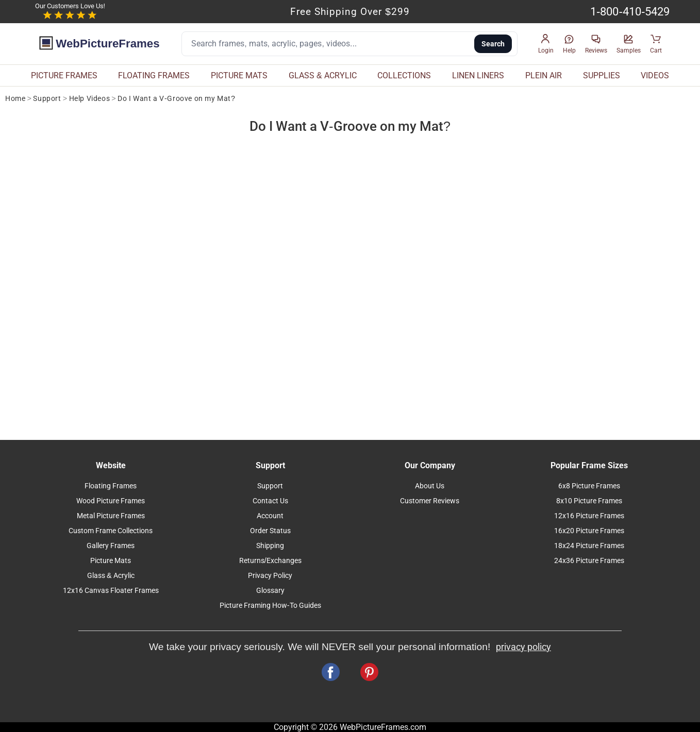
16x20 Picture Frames (589, 531)
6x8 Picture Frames (589, 486)
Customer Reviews (430, 501)
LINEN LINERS (478, 75)
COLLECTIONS (404, 75)
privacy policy (523, 647)
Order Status (270, 531)
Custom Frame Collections (111, 531)
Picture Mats (111, 561)
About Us (430, 486)
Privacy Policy (270, 576)
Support (47, 99)
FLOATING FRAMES (154, 75)
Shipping (270, 546)
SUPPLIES (602, 75)
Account (270, 516)
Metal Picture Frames (111, 516)
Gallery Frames (111, 546)
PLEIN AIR (544, 75)
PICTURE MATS (239, 75)
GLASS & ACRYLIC (323, 75)
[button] (546, 44)
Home (15, 99)
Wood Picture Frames (111, 501)
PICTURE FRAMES (64, 75)
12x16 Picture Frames (589, 516)
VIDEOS (655, 75)
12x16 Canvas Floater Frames (111, 591)
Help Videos (90, 99)
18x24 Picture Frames (589, 546)
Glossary (270, 591)
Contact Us (270, 501)
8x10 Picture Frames (589, 501)
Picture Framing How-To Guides (270, 606)
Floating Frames (111, 486)
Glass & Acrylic (111, 576)
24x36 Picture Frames (589, 561)
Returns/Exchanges (270, 561)
